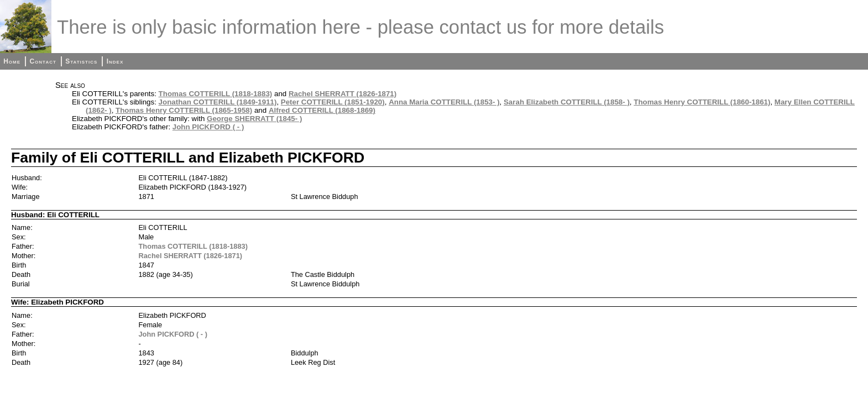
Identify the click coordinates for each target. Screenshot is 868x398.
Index (115, 61)
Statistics (81, 61)
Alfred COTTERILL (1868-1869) (322, 110)
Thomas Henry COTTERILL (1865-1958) (184, 110)
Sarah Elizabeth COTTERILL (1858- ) (567, 102)
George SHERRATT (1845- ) (254, 119)
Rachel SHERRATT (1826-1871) (343, 94)
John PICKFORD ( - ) (208, 127)
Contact (43, 61)
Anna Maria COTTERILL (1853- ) (444, 102)
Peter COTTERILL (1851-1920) (333, 102)
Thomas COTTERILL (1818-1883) (216, 94)
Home (12, 61)
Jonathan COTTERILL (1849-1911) (218, 102)
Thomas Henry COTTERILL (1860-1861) (702, 102)
